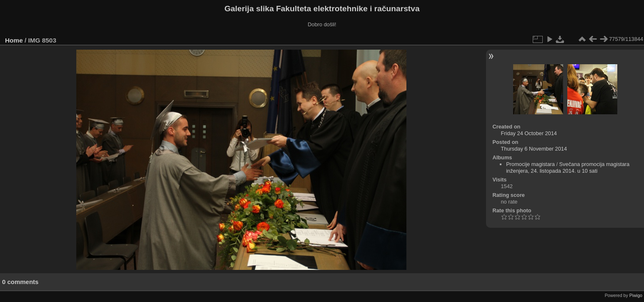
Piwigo (636, 295)
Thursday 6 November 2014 (534, 149)
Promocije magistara (530, 164)
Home (14, 40)
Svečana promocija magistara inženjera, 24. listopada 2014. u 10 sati (568, 167)
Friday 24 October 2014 (529, 133)
